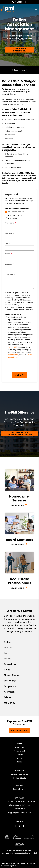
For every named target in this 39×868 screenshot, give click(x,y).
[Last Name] (20, 238)
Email (7, 244)
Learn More (17, 505)
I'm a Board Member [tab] (16, 212)
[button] (15, 826)
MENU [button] (36, 9)
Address (8, 264)
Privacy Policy (13, 355)
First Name (9, 223)
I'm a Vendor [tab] (13, 219)
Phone (7, 254)
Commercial (19, 751)
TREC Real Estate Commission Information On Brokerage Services (19, 865)
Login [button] (19, 762)
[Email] (20, 248)
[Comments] (20, 283)
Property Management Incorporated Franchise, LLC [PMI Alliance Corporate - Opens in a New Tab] (19, 852)
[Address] (20, 269)
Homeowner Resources (23, 70)
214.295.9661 (13, 347)
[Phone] (20, 258)
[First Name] (20, 227)
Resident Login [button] (20, 778)
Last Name (9, 233)
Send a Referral (19, 789)
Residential (20, 747)
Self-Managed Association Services (19, 434)
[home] (8, 9)
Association (19, 755)
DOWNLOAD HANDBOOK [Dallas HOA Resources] (19, 50)
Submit (20, 375)
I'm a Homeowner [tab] (15, 215)
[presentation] (20, 366)
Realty (19, 758)
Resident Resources (20, 774)
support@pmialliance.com (19, 813)
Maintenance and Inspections (16, 70)
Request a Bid (19, 730)
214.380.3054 (20, 2)
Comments (10, 274)
